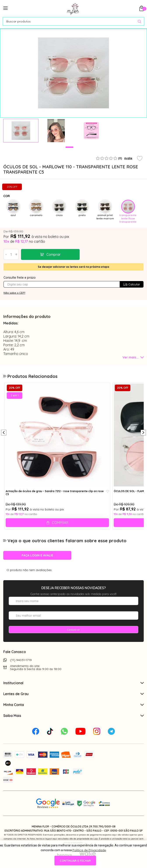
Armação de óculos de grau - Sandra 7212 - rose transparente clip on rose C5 (55, 493)
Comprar (53, 254)
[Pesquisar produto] (139, 21)
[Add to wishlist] (140, 159)
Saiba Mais (73, 716)
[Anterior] (4, 433)
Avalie (128, 158)
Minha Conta (73, 705)
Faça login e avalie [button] (37, 555)
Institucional (73, 683)
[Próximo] (143, 433)
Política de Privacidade (89, 850)
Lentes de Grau (73, 694)
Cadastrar (73, 630)
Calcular (132, 284)
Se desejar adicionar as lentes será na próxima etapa (73, 267)
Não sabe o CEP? (14, 293)
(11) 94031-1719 (21, 660)
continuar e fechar (75, 861)
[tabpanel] (21, 131)
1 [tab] (69, 147)
